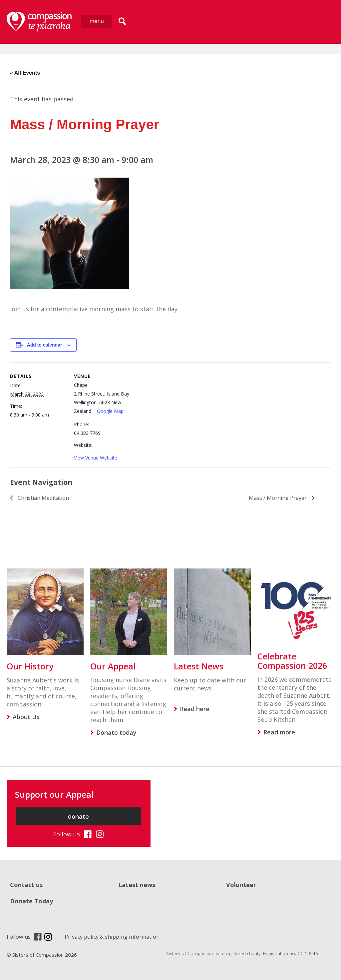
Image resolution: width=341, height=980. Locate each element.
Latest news (137, 885)
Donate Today (31, 901)
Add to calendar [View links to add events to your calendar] (45, 345)
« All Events (25, 73)
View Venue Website (96, 458)
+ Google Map (108, 411)
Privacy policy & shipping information (112, 937)
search (122, 21)
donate (78, 816)
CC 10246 (308, 953)
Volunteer (241, 885)
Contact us (26, 885)
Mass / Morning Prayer (278, 498)
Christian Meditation (43, 498)
